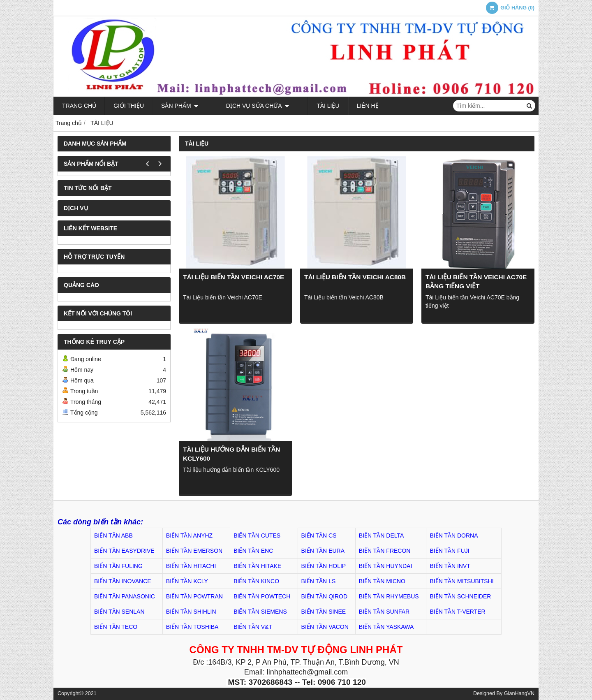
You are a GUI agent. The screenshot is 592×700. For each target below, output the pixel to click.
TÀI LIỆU (307, 106)
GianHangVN (519, 693)
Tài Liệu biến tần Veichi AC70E (234, 277)
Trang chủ (79, 106)
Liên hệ (347, 106)
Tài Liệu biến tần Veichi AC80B (355, 277)
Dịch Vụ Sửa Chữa (247, 106)
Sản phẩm (180, 106)
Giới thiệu (129, 106)
